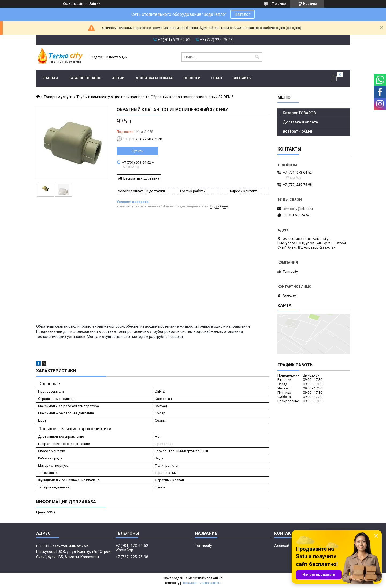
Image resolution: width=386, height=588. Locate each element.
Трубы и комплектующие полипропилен (112, 97)
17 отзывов (279, 4)
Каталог (242, 14)
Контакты (242, 78)
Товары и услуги (58, 97)
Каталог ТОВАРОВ (85, 78)
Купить (138, 151)
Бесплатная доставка (141, 178)
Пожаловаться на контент (202, 583)
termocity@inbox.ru (298, 209)
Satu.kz (217, 578)
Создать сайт (73, 4)
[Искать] (257, 57)
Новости (192, 78)
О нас (217, 78)
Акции (118, 78)
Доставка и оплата (154, 78)
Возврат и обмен (298, 131)
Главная (50, 78)
